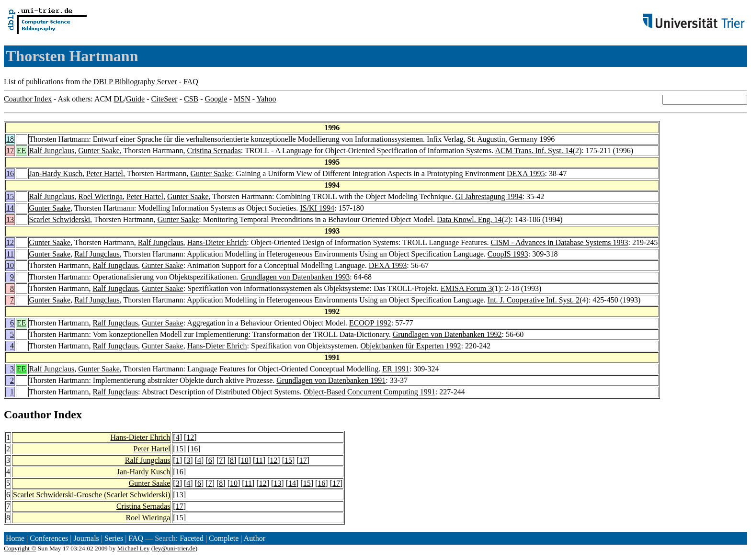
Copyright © (20, 548)
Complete (224, 538)
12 (10, 242)
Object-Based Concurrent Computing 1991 (370, 392)
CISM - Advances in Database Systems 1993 (559, 242)
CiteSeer (165, 99)
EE (22, 151)
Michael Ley (134, 548)
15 (10, 196)
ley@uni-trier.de (174, 548)
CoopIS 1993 (508, 254)
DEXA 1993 (388, 265)
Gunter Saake (99, 151)
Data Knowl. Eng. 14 (469, 219)
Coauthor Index (28, 99)
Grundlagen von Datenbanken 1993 (295, 277)
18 (10, 139)
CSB (191, 99)
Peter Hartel (105, 174)
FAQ (191, 82)
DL (119, 99)
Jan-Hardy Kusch (56, 174)
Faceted (192, 538)
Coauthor (27, 414)
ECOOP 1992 (370, 323)
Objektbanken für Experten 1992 (410, 346)
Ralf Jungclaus (52, 151)
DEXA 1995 (526, 174)
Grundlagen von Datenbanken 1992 (447, 334)
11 (10, 254)
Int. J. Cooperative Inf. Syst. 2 (534, 300)
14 (10, 208)
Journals (86, 538)
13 (10, 219)
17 (10, 151)
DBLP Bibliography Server (135, 82)
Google (216, 99)
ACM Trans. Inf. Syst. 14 (534, 151)
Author (255, 538)
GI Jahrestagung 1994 (489, 196)
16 (10, 174)
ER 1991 (396, 369)
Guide (135, 99)
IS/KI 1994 (317, 208)
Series (114, 538)
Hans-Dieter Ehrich (217, 242)
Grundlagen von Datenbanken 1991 (331, 380)
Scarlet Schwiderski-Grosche (57, 495)
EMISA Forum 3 (467, 288)
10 (10, 265)
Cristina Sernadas (214, 151)
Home (15, 538)
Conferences (49, 538)
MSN (242, 99)
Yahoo (266, 99)
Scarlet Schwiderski (60, 219)
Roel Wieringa (100, 196)
